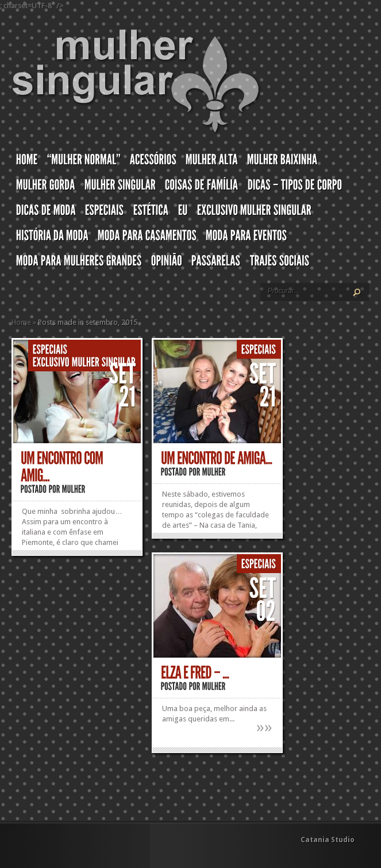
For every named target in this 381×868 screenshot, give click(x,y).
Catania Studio (328, 840)
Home (21, 322)
